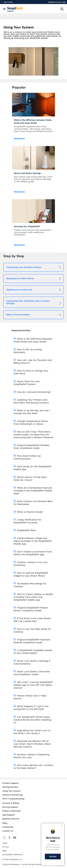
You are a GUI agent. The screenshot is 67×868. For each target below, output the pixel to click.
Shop (5, 823)
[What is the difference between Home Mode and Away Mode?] (33, 117)
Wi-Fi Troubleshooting (13, 799)
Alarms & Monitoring (12, 795)
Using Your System (11, 791)
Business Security (11, 819)
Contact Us (8, 831)
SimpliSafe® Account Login (57, 2)
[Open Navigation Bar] (4, 9)
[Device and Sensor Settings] (33, 170)
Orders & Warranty (12, 811)
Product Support (11, 783)
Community (8, 827)
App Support (9, 815)
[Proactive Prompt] (53, 844)
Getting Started (10, 787)
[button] (33, 267)
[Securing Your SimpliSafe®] (33, 223)
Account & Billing (11, 803)
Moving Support (10, 807)
